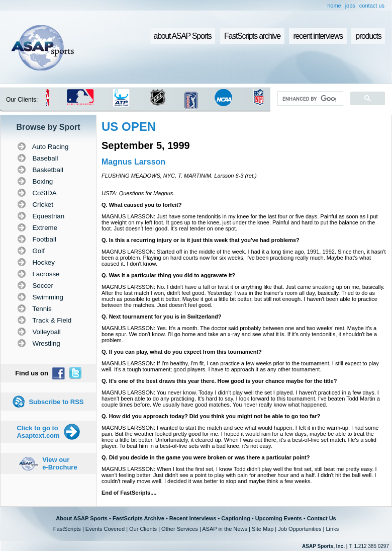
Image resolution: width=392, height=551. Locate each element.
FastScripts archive (252, 36)
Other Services (180, 529)
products (368, 36)
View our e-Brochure (60, 463)
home (334, 6)
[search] (309, 99)
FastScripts (67, 529)
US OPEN (129, 127)
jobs (350, 6)
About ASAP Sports (82, 518)
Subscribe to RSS (56, 402)
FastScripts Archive (138, 518)
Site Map (263, 529)
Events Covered (105, 529)
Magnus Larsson (133, 162)
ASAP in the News (225, 529)
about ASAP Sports (183, 36)
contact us (372, 6)
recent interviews (318, 36)
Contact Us (322, 518)
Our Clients (143, 529)
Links (332, 529)
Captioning (235, 518)
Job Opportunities (300, 529)
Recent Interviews (193, 518)
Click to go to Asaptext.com (38, 432)
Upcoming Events (279, 518)
